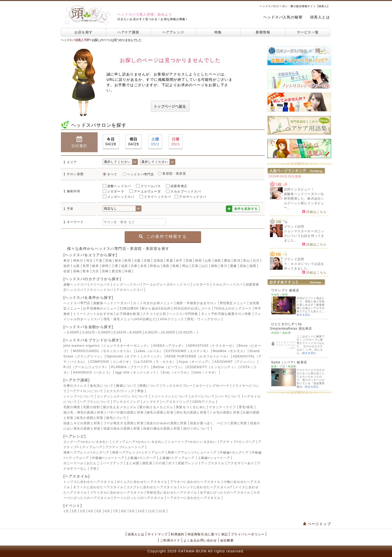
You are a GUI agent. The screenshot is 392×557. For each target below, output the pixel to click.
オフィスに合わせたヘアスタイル (98, 487)
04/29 (134, 141)
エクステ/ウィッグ (120, 391)
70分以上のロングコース (233, 308)
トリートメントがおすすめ (93, 314)
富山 (246, 261)
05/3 (176, 141)
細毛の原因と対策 (160, 412)
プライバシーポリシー (248, 534)
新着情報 (263, 32)
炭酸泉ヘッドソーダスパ (112, 303)
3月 (83, 511)
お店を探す (84, 32)
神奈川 (78, 261)
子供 (93, 469)
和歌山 (155, 266)
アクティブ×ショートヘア (125, 447)
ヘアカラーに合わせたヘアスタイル (194, 498)
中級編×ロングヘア (234, 452)
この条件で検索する (163, 236)
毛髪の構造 (72, 407)
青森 (169, 261)
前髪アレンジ (188, 463)
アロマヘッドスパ (193, 197)
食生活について (102, 386)
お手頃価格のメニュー (100, 308)
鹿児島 (117, 271)
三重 (115, 266)
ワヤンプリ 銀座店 (285, 290)
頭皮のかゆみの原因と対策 (167, 423)
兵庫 (134, 266)
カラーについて (203, 396)
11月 (152, 511)
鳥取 (166, 266)
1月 (66, 511)
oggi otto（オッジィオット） (137, 372)
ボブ (172, 463)
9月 (132, 511)
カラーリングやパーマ (213, 386)
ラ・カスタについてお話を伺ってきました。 (304, 266)
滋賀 (124, 266)
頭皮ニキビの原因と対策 (82, 423)
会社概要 (227, 540)
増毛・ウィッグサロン (204, 319)
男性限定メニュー (233, 303)
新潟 (237, 261)
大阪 (137, 261)
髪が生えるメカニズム (120, 407)
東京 (67, 261)
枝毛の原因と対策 (90, 418)
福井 (67, 266)
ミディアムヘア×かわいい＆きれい (138, 442)
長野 (86, 266)
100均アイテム (204, 402)
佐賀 (67, 271)
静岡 (105, 266)
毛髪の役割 (92, 407)
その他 (160, 463)
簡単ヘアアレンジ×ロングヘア (86, 452)
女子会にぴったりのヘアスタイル (225, 493)
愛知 (227, 261)
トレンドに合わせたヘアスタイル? (206, 487)
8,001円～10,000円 (160, 332)
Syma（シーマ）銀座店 (289, 362)
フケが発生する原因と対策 (124, 423)
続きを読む (304, 315)
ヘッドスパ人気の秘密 (283, 17)
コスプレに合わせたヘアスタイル (152, 487)
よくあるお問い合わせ (200, 540)
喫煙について (149, 386)
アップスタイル (213, 463)
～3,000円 (71, 332)
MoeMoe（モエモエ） (230, 351)
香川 (224, 266)
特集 (218, 32)
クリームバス (151, 186)
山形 (208, 261)
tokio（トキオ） (206, 372)
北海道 (159, 261)
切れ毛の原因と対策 (192, 412)
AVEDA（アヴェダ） (169, 346)
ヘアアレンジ (173, 32)
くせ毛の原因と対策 (225, 412)
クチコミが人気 (154, 314)
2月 (74, 511)
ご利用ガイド (170, 540)
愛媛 (233, 266)
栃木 (118, 261)
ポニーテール (74, 463)
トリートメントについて (170, 396)
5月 (99, 511)
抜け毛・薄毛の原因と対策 (84, 412)
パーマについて (229, 396)
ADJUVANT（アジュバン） (236, 362)
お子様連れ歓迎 (128, 314)
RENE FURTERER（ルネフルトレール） (198, 356)
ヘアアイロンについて (87, 391)
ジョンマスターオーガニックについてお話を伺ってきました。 (304, 236)
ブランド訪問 (294, 227)
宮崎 (105, 271)
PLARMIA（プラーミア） (131, 367)
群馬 (128, 261)
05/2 (155, 141)
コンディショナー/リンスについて (122, 396)
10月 (141, 511)
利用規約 (178, 534)
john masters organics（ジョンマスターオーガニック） (107, 346)
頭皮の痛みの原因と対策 (162, 429)
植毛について (116, 418)
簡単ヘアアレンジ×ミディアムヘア (138, 452)
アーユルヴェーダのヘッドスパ (166, 284)
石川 (256, 261)
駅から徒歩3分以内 (156, 308)
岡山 (186, 266)
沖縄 (128, 271)
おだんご (93, 463)
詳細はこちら (314, 212)
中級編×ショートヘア (108, 458)
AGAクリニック (172, 319)
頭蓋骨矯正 (179, 186)
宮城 (189, 261)
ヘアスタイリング (176, 402)
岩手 (179, 261)
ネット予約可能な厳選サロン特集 (226, 314)
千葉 (99, 261)
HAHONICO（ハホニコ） (93, 372)
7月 (116, 511)
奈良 (144, 266)
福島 (218, 261)
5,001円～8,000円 (128, 332)
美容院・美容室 (174, 174)
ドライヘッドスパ (158, 197)
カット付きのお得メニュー (153, 303)
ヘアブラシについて (95, 402)
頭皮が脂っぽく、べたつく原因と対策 (218, 423)
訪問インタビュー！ (299, 189)
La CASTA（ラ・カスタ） (156, 362)
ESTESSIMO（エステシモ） (188, 351)
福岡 (253, 266)
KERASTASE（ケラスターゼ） (212, 346)
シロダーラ (116, 191)
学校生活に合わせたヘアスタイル (172, 493)
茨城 (109, 261)
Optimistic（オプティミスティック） (135, 356)
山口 (205, 266)
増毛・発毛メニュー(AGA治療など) (130, 319)
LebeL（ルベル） (149, 351)
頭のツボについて (197, 429)
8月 (124, 511)
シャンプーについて (79, 396)
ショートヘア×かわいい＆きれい (192, 442)
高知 (243, 266)
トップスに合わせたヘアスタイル (89, 482)
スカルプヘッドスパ (186, 191)
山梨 (76, 266)
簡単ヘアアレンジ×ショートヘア (192, 452)
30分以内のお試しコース (192, 308)
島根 (176, 266)
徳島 (214, 266)
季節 (140, 391)
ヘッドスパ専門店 (141, 174)
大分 (96, 271)
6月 (107, 511)
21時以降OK (129, 308)
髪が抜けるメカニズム (156, 407)
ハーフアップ (113, 463)
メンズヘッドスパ (121, 197)
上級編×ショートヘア (214, 458)
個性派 (147, 463)
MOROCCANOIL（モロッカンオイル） (103, 351)
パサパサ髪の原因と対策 (125, 412)
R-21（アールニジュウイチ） (86, 367)
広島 (195, 266)
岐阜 (96, 266)
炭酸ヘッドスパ (119, 186)
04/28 (111, 141)
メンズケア (151, 402)
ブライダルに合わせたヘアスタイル (117, 493)
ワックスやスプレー (178, 386)
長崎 (76, 271)
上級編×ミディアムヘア (177, 458)
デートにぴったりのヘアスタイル (139, 498)
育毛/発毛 (246, 407)
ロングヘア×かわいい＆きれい (86, 442)
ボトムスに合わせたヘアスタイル (142, 482)
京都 (147, 261)
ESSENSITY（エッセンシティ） (212, 367)
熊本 (86, 271)
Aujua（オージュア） (195, 362)
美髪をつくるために (191, 407)
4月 (91, 511)
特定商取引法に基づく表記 (208, 534)
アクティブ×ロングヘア (238, 442)
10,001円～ (187, 332)
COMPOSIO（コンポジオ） (111, 362)
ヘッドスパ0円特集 (184, 314)
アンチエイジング (126, 402)
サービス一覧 (308, 32)
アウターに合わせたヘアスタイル (195, 482)
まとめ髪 (133, 463)
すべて (112, 174)
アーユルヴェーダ (147, 191)
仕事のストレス (75, 386)
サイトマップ (158, 534)
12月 (162, 511)
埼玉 (89, 261)
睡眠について (126, 386)
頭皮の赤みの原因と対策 (122, 429)
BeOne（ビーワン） (169, 367)
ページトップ (317, 524)
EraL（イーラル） (177, 372)
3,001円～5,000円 (97, 332)
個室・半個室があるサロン (197, 303)
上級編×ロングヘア (142, 458)
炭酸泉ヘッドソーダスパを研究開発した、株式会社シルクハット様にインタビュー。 (304, 201)
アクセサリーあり (241, 463)
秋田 (199, 261)
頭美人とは (320, 17)
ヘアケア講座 (128, 32)
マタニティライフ (223, 407)
